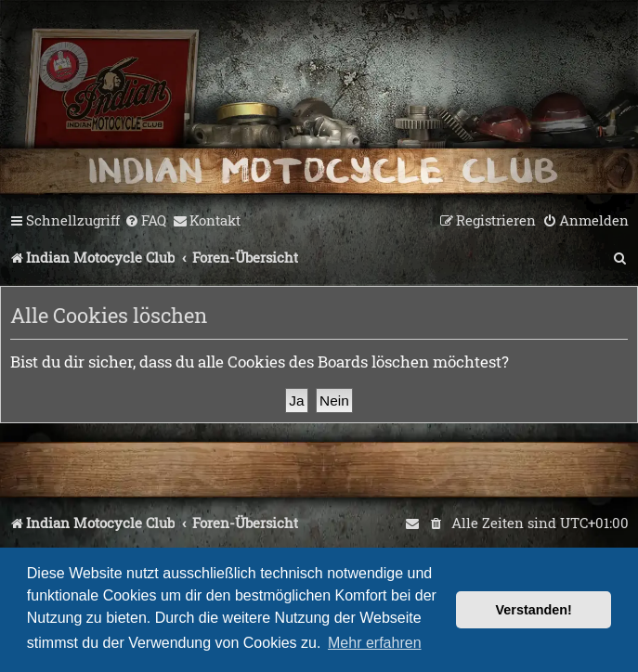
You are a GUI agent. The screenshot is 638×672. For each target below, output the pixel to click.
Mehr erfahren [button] (375, 643)
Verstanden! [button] (534, 610)
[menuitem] (145, 221)
